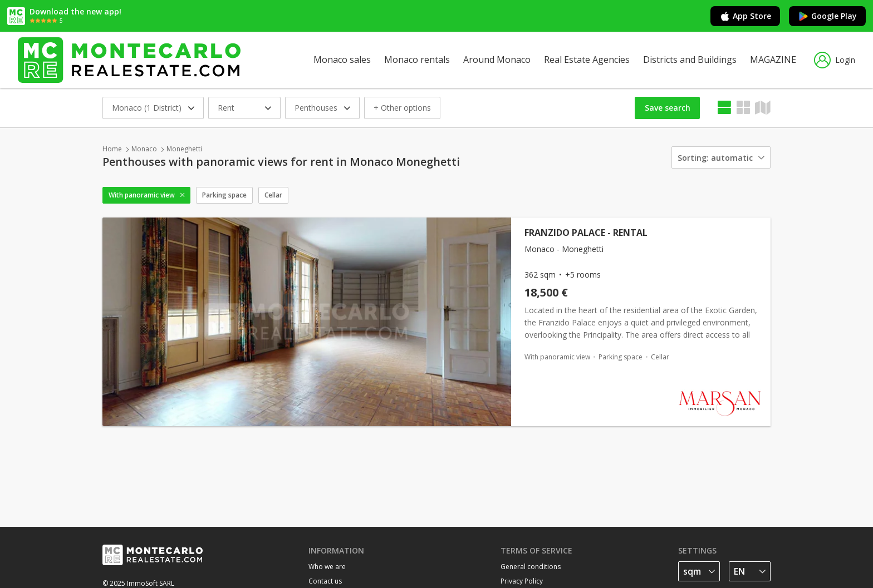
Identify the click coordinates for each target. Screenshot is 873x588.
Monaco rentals (417, 60)
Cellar (273, 195)
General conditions (531, 567)
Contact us (325, 581)
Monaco (144, 149)
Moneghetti (184, 149)
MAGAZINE (773, 60)
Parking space (224, 195)
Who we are (327, 567)
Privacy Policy (522, 581)
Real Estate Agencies (587, 60)
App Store (745, 16)
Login (835, 60)
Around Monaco (497, 60)
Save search (668, 108)
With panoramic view (142, 195)
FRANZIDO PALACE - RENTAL (586, 233)
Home (112, 149)
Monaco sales (342, 60)
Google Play (827, 16)
